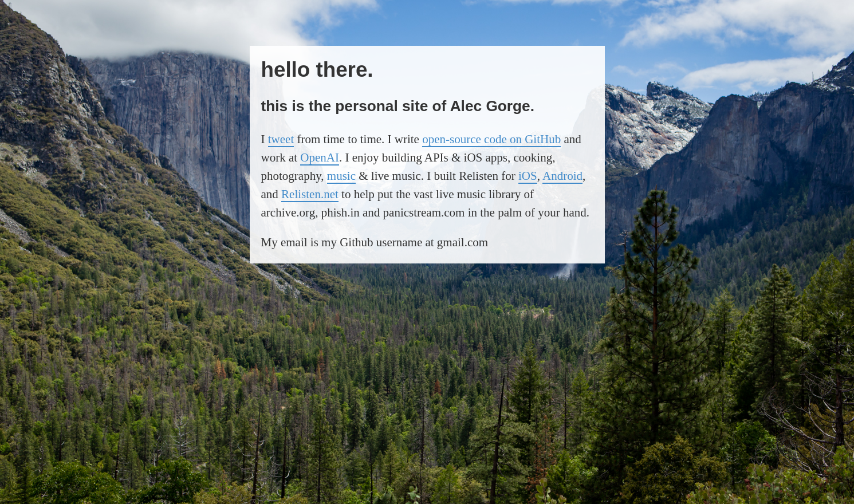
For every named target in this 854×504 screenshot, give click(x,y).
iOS (528, 176)
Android (562, 176)
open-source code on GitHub (491, 139)
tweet (281, 139)
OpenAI (320, 157)
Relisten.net (310, 194)
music (341, 176)
